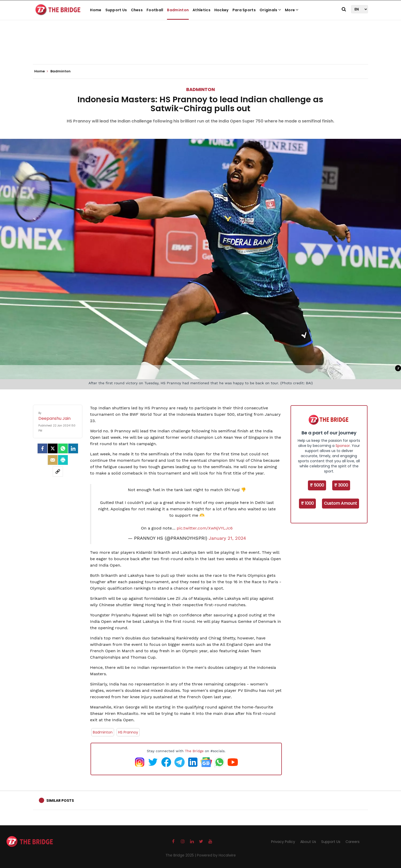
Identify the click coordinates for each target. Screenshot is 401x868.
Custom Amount (341, 503)
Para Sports (244, 10)
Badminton (178, 10)
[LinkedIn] (73, 448)
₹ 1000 (307, 503)
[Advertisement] (201, 49)
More (292, 10)
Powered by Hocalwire (216, 855)
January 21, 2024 (227, 538)
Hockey (221, 10)
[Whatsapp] (63, 448)
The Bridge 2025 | (181, 855)
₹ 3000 (341, 485)
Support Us (116, 10)
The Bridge (194, 751)
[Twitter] (53, 448)
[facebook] (42, 448)
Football (155, 10)
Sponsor (343, 446)
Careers (353, 842)
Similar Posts (60, 801)
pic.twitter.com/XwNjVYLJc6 (205, 528)
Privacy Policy (283, 842)
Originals (270, 10)
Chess (137, 10)
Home (96, 10)
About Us (308, 842)
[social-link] (58, 471)
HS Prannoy (128, 732)
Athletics (202, 10)
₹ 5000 (317, 485)
